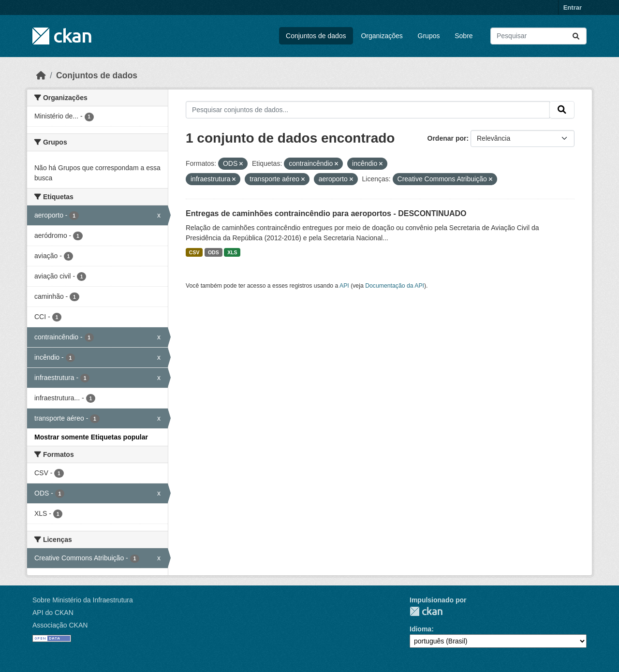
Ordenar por (447, 138)
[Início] (41, 75)
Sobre (464, 36)
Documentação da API (395, 286)
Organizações (382, 36)
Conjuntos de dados (316, 36)
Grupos (429, 36)
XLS (232, 252)
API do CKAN (53, 613)
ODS (214, 252)
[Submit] (576, 36)
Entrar (573, 7)
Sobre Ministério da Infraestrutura (83, 600)
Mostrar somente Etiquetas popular (91, 437)
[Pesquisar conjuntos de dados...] (538, 36)
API (344, 286)
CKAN (426, 611)
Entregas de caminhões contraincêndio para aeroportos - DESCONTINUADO (326, 213)
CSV (194, 252)
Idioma (420, 629)
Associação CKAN (60, 625)
